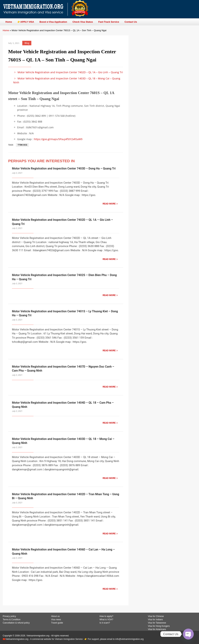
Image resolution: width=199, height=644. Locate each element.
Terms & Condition (12, 620)
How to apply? (106, 616)
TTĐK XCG (22, 145)
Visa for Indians (155, 620)
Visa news (56, 620)
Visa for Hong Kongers (159, 626)
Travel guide (57, 623)
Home (6, 30)
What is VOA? (106, 620)
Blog (27, 43)
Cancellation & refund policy (16, 623)
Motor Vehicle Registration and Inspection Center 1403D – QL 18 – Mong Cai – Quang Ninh (67, 80)
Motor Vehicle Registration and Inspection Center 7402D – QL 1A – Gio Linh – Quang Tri (68, 72)
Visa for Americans (157, 629)
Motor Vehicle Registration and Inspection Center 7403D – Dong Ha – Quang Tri (64, 168)
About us (55, 616)
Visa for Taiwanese (157, 623)
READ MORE (109, 204)
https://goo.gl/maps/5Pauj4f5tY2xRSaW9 (58, 139)
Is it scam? (105, 623)
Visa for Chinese (156, 616)
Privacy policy (9, 616)
